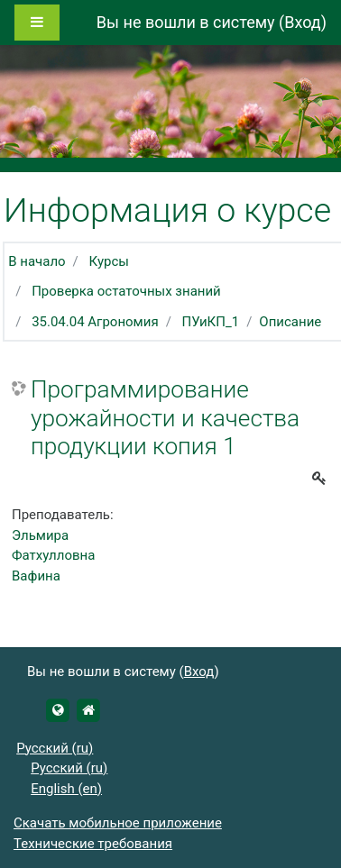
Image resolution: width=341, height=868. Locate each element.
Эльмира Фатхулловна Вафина (53, 556)
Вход (302, 22)
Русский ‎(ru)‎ (55, 748)
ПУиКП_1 (211, 322)
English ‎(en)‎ (66, 789)
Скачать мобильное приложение (118, 823)
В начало (37, 261)
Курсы (109, 261)
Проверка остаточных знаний (126, 291)
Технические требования (93, 844)
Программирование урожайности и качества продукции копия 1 (165, 418)
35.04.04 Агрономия (95, 322)
